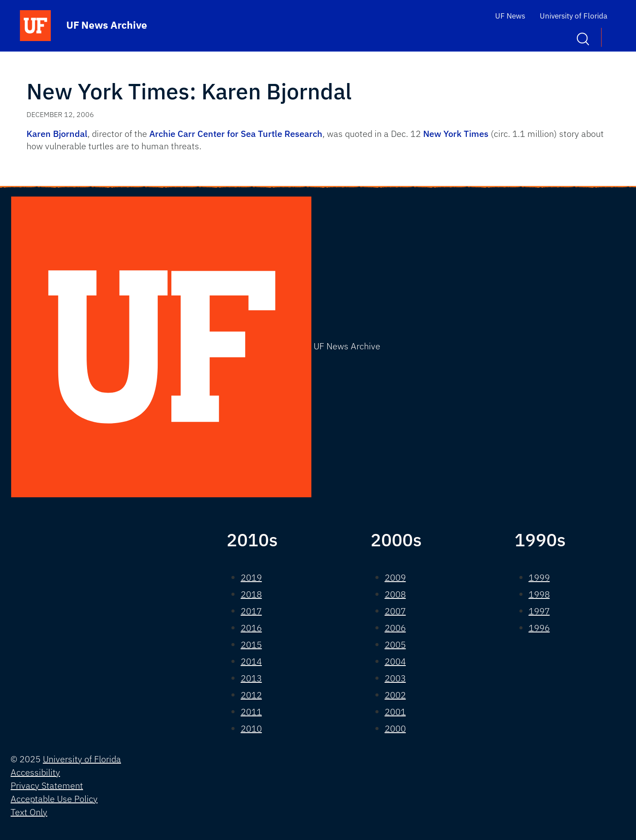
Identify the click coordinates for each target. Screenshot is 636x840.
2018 (251, 594)
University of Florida (574, 16)
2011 (251, 712)
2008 (395, 594)
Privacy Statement (47, 785)
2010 (251, 728)
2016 (251, 628)
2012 (251, 695)
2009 (395, 577)
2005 (395, 645)
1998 (539, 594)
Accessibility (35, 772)
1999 (539, 577)
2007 (395, 611)
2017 (251, 611)
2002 (395, 695)
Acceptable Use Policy (54, 799)
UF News (510, 16)
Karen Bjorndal (57, 134)
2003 (395, 678)
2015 (251, 645)
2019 (251, 577)
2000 (395, 728)
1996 (539, 628)
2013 (251, 678)
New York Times (456, 134)
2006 (395, 628)
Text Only (29, 812)
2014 (251, 661)
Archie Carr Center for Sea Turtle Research (236, 134)
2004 (395, 661)
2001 (395, 712)
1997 (539, 611)
